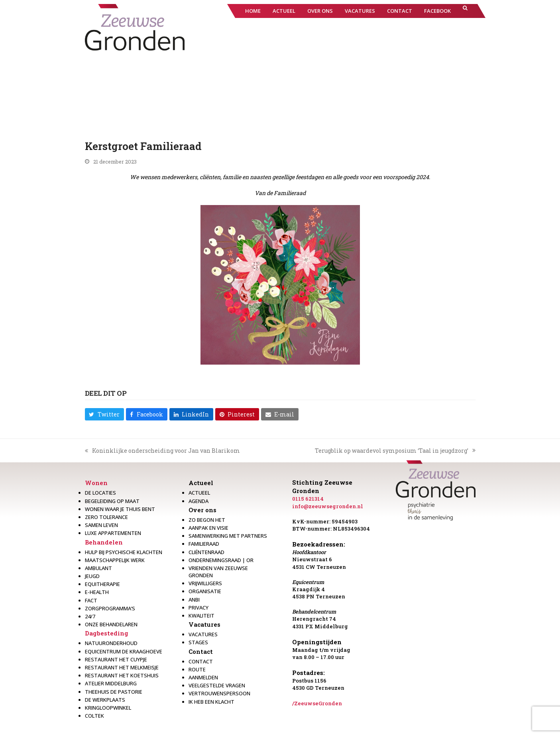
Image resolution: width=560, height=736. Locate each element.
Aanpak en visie (208, 528)
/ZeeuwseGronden (317, 703)
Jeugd (92, 576)
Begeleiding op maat (112, 501)
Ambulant (98, 568)
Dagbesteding (107, 633)
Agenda (198, 501)
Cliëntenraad (206, 552)
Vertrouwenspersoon (219, 693)
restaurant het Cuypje (116, 659)
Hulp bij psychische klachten (124, 552)
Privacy (198, 608)
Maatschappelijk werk (115, 560)
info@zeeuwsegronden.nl (328, 506)
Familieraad (204, 544)
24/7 (90, 616)
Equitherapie (102, 584)
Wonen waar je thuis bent (120, 509)
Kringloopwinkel (108, 708)
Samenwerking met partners (228, 536)
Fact (91, 600)
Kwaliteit (201, 616)
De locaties (100, 493)
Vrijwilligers (205, 583)
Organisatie (205, 591)
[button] (465, 11)
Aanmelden (203, 677)
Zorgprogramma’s (110, 608)
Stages (198, 642)
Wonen (96, 483)
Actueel (201, 483)
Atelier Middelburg (111, 683)
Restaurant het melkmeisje (122, 667)
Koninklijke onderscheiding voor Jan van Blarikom (162, 451)
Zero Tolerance (106, 517)
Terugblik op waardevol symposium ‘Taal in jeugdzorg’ (395, 451)
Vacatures (204, 624)
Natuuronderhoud (111, 643)
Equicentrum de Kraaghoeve (124, 651)
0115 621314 (308, 499)
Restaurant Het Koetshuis (122, 675)
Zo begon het (207, 520)
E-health (97, 592)
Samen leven (101, 525)
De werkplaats (105, 700)
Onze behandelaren (111, 624)
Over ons (202, 510)
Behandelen (104, 542)
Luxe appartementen (113, 533)
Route (197, 669)
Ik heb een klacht (211, 702)
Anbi (194, 600)
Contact (201, 651)
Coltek (94, 716)
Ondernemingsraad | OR (221, 560)
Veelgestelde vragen (217, 685)
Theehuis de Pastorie (114, 692)
